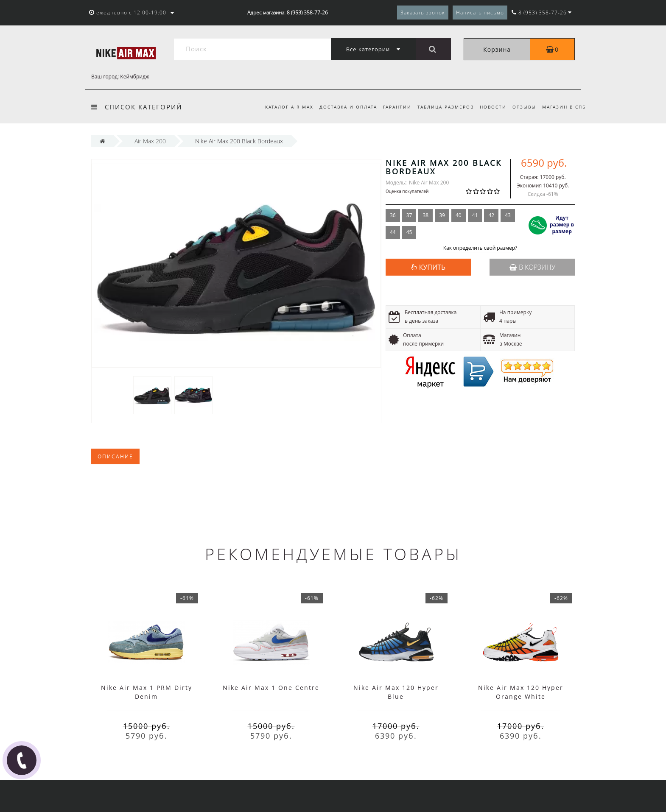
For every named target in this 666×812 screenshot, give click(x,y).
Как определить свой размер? (480, 248)
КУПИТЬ (432, 267)
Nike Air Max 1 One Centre (271, 688)
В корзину (532, 267)
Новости (490, 107)
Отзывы (523, 107)
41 (475, 215)
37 (409, 215)
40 (459, 215)
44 (393, 232)
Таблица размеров (441, 107)
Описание (115, 456)
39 (442, 215)
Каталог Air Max (281, 107)
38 (425, 215)
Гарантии (392, 107)
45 (409, 232)
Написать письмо (480, 13)
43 (508, 215)
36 (393, 215)
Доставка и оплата (341, 107)
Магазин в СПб (564, 107)
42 (491, 215)
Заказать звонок (423, 13)
